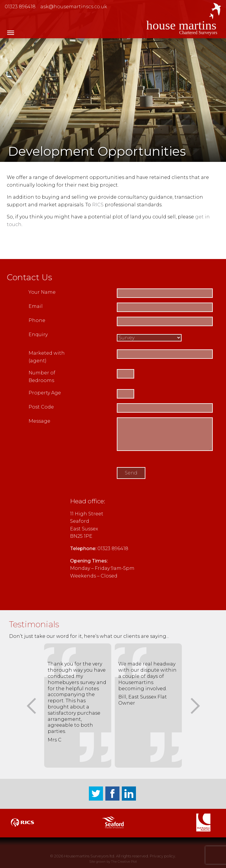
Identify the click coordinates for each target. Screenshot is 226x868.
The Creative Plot (124, 862)
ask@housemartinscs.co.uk (74, 7)
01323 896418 (20, 7)
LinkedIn (129, 794)
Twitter (96, 794)
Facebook (112, 794)
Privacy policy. (163, 856)
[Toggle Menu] (11, 33)
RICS (98, 205)
